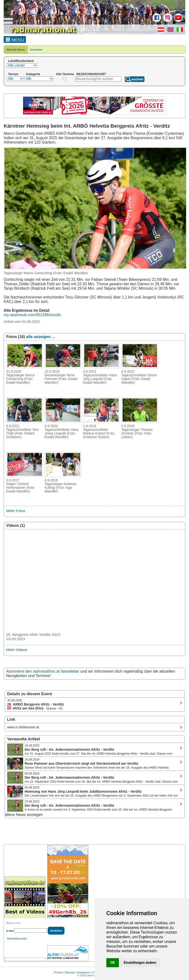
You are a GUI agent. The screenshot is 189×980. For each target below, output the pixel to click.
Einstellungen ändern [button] (140, 963)
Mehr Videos (17, 650)
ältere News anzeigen (24, 815)
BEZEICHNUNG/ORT (91, 74)
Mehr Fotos (16, 511)
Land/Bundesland (21, 61)
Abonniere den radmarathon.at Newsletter (43, 671)
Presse (58, 972)
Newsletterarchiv (17, 939)
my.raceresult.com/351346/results (32, 315)
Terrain (13, 74)
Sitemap (70, 972)
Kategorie (33, 74)
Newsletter (36, 50)
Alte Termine (65, 74)
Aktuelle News (16, 50)
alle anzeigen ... (40, 337)
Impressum (83, 972)
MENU (15, 39)
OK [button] (113, 963)
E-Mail (10, 931)
